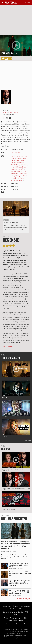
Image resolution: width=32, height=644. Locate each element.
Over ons (14, 612)
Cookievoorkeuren (16, 620)
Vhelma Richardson (17, 180)
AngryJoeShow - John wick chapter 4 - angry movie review (14, 509)
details (11, 59)
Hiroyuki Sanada (16, 167)
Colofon (21, 612)
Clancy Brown (23, 158)
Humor (4, 417)
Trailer (5, 378)
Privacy (7, 618)
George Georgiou (17, 176)
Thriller (16, 112)
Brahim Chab (23, 174)
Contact (6, 612)
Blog (16, 614)
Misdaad (10, 112)
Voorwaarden (15, 618)
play (16, 45)
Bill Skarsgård (20, 169)
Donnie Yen (24, 165)
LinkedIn (19, 624)
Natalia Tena (15, 165)
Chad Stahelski (16, 153)
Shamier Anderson (17, 171)
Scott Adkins (21, 163)
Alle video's (28, 440)
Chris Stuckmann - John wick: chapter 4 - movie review (15, 470)
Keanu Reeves (16, 156)
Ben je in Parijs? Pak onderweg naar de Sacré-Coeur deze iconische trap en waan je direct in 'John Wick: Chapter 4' (15, 545)
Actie (4, 112)
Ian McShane (15, 160)
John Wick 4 (7, 53)
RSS (25, 624)
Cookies (24, 618)
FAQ (27, 612)
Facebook (9, 624)
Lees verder (9, 347)
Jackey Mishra (20, 178)
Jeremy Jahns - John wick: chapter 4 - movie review (16, 489)
